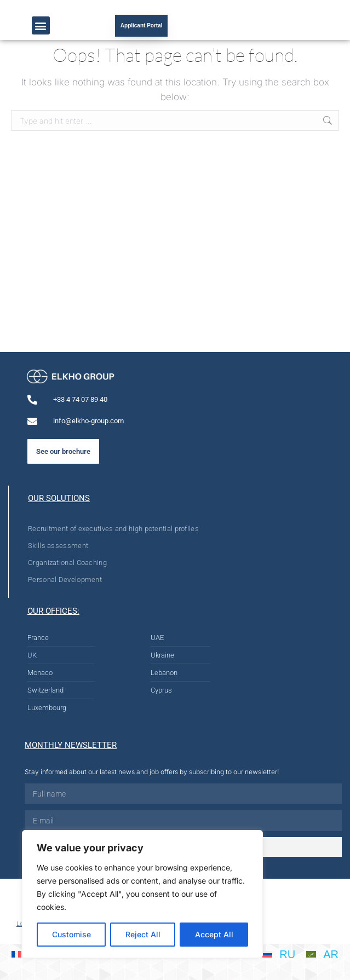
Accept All (214, 934)
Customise (71, 934)
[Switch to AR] (322, 954)
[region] (142, 894)
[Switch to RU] (279, 954)
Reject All (143, 934)
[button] (41, 25)
